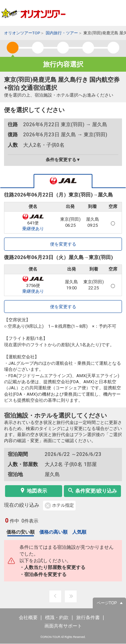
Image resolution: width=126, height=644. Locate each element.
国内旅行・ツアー (62, 33)
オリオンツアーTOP (22, 33)
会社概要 (28, 617)
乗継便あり (33, 229)
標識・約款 (57, 617)
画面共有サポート (63, 626)
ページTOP (107, 603)
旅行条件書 (88, 617)
